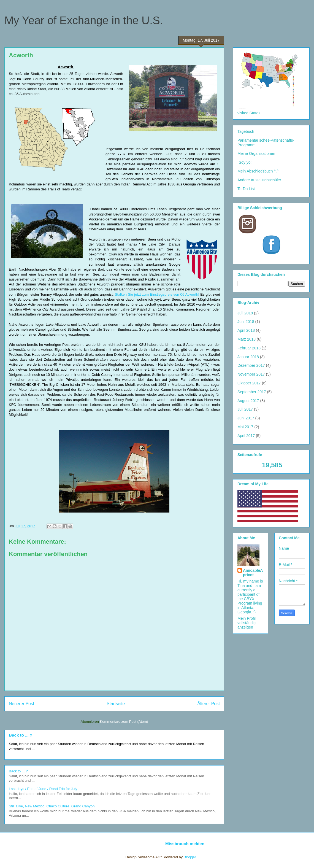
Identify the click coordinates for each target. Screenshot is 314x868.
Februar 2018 (249, 348)
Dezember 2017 (251, 365)
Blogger (190, 857)
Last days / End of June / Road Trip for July (43, 789)
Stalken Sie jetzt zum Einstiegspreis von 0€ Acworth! (157, 294)
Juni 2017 (246, 418)
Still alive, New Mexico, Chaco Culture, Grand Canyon (52, 806)
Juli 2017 (245, 409)
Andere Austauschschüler (259, 180)
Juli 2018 (245, 313)
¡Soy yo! (244, 162)
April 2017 (246, 436)
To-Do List (246, 189)
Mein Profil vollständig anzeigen (247, 623)
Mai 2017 (245, 427)
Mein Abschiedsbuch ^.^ (258, 171)
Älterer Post (209, 704)
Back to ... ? (21, 735)
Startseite (116, 704)
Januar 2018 (248, 357)
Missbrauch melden (185, 844)
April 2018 (246, 330)
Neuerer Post (21, 704)
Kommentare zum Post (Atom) (124, 722)
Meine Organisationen (256, 153)
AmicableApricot (253, 573)
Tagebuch (246, 131)
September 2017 (252, 392)
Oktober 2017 (249, 383)
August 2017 (248, 401)
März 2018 (247, 339)
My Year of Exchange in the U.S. (84, 20)
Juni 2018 (246, 322)
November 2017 (251, 374)
